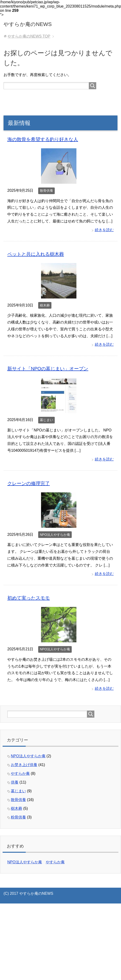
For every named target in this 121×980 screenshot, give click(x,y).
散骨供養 (46, 191)
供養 (15, 782)
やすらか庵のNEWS (28, 24)
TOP (29, 36)
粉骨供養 (18, 817)
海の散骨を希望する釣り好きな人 (43, 139)
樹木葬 (45, 305)
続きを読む (104, 230)
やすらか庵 (20, 773)
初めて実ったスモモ (29, 598)
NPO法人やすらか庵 (55, 535)
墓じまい (46, 420)
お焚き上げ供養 (24, 765)
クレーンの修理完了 (29, 483)
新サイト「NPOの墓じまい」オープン (48, 369)
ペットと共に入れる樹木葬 (36, 254)
